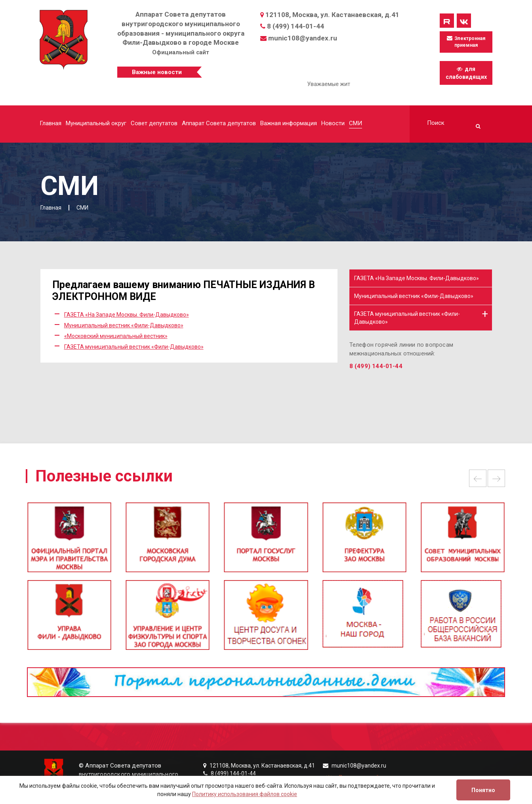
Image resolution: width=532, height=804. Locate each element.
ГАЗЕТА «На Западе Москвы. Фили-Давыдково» (127, 315)
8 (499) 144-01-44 (296, 26)
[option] (266, 541)
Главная (51, 123)
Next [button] (496, 478)
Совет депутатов (154, 123)
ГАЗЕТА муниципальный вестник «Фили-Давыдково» (134, 347)
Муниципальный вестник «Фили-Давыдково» (124, 325)
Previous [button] (478, 478)
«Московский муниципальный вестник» (116, 336)
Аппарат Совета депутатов (219, 123)
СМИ (356, 123)
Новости (333, 123)
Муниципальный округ (96, 123)
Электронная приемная (466, 42)
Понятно (483, 790)
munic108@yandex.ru (303, 38)
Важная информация (289, 123)
